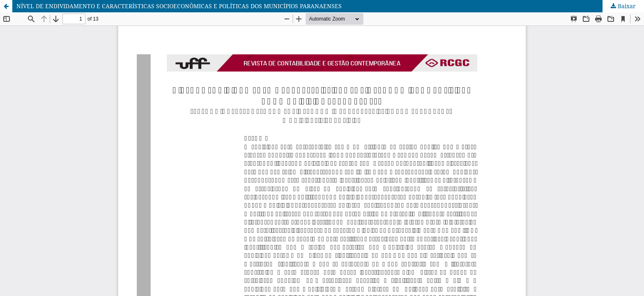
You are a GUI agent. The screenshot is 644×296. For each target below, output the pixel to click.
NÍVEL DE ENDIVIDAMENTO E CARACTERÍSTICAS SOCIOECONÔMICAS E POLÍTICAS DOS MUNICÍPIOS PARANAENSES (179, 6)
